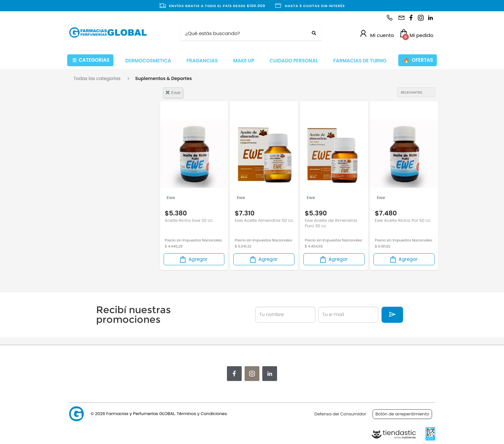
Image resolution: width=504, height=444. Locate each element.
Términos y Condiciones (202, 414)
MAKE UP (243, 61)
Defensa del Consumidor (340, 414)
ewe (173, 92)
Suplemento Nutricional (99, 194)
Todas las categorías (97, 78)
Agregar (193, 263)
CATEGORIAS (91, 60)
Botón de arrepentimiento (402, 414)
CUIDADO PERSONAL (294, 61)
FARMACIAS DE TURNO (360, 61)
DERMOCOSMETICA (148, 61)
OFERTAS (418, 60)
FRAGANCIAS (202, 61)
